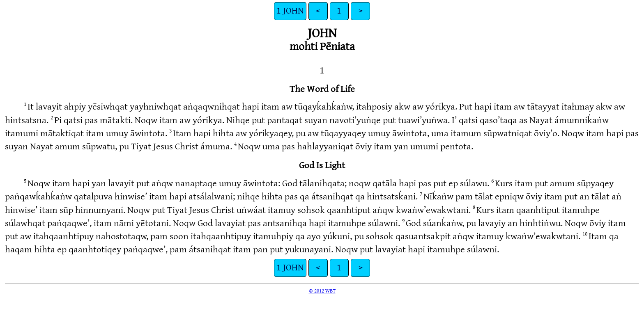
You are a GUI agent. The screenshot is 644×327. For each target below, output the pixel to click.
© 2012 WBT (322, 291)
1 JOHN (290, 11)
